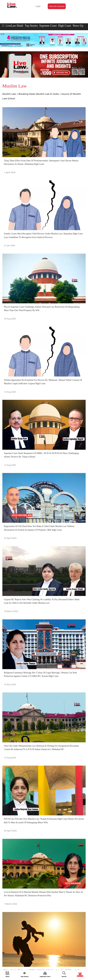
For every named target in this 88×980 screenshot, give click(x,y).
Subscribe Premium (57, 6)
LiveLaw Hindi (14, 26)
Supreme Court (48, 26)
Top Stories (31, 26)
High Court (65, 26)
